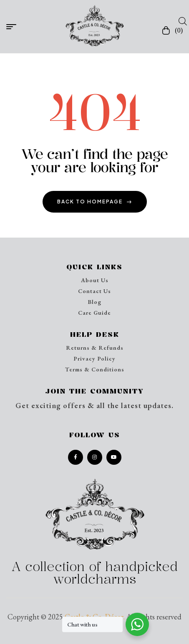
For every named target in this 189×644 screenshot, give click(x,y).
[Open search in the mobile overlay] (181, 21)
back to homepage (95, 202)
